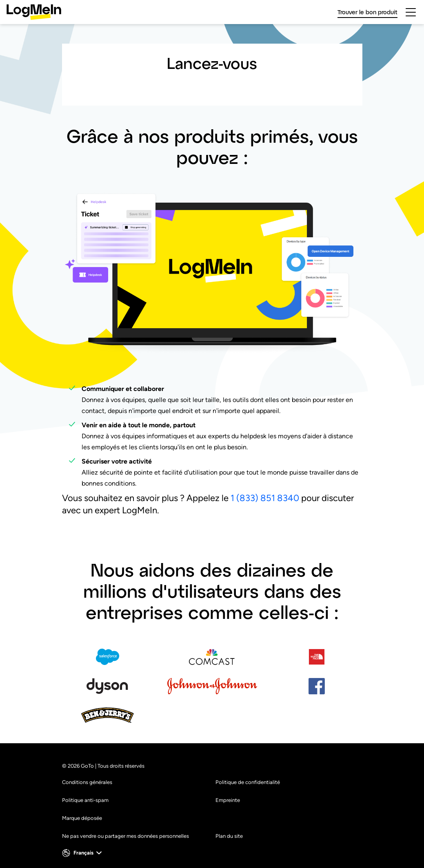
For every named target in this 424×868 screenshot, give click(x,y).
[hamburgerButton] (411, 12)
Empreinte (228, 800)
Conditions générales (87, 782)
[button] (83, 853)
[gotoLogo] (34, 12)
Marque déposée (82, 818)
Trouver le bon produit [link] (367, 12)
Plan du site (229, 836)
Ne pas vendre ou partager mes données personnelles (125, 836)
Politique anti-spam (85, 800)
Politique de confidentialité (248, 782)
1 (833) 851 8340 (265, 498)
